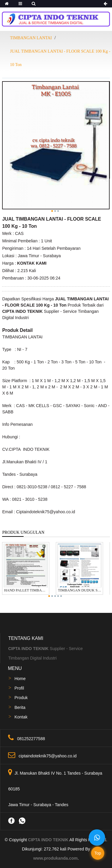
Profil (19, 688)
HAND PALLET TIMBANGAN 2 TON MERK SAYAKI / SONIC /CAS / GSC (26, 590)
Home (20, 679)
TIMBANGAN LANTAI (31, 38)
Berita (20, 707)
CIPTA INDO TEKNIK (48, 840)
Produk (21, 698)
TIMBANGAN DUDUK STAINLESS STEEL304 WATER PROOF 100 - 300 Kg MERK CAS (80, 590)
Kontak (21, 717)
